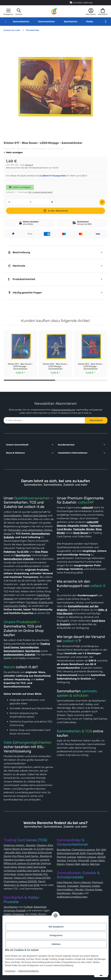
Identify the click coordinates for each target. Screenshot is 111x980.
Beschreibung (19, 252)
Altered (8, 878)
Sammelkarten (21, 22)
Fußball (28, 907)
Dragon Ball (73, 864)
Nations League (87, 857)
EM (98, 850)
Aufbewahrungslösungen (72, 897)
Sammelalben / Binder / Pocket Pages (79, 890)
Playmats (77, 893)
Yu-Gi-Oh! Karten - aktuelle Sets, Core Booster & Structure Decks (29, 852)
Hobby (90, 22)
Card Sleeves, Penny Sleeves (74, 882)
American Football (15, 910)
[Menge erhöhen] (52, 202)
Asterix (85, 864)
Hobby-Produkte (14, 914)
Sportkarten (71, 22)
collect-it (98, 586)
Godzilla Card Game (28, 871)
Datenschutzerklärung (63, 410)
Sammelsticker (46, 22)
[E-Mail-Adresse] (44, 420)
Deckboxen (64, 893)
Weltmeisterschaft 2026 (71, 853)
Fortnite (72, 860)
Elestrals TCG (40, 874)
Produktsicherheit (22, 279)
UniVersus (10, 871)
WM (103, 850)
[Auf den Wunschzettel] (102, 202)
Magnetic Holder (90, 886)
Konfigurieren (56, 935)
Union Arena (24, 874)
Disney (61, 864)
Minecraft (84, 860)
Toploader (73, 886)
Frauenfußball (95, 853)
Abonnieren (96, 420)
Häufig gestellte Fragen (25, 293)
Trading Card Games (35, 516)
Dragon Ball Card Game (32, 867)
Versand (29, 165)
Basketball (40, 907)
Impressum (10, 971)
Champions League (83, 850)
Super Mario (97, 860)
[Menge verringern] (9, 202)
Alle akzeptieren (56, 927)
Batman (95, 864)
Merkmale (17, 266)
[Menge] (31, 202)
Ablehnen (56, 944)
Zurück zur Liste (12, 30)
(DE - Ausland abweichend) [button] (40, 192)
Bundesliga (64, 850)
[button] (8, 11)
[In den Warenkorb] (55, 211)
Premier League (66, 857)
